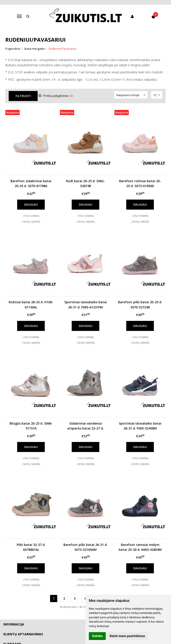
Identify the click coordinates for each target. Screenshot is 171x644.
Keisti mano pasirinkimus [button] (127, 636)
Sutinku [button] (97, 636)
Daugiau (31, 204)
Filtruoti (23, 96)
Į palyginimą (31, 216)
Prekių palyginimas (56, 96)
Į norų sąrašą (31, 222)
